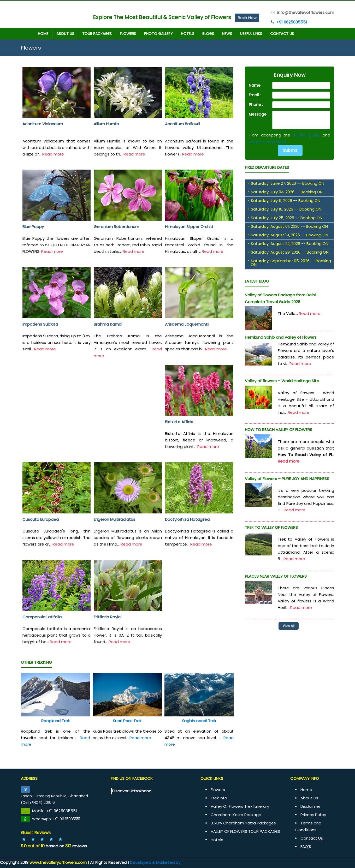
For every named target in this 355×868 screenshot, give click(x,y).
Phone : (256, 104)
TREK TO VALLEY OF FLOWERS (271, 527)
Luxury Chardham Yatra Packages (243, 823)
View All (291, 625)
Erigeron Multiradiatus (114, 519)
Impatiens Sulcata (40, 324)
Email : (255, 95)
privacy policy (306, 135)
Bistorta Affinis (179, 421)
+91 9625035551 (292, 22)
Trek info (219, 798)
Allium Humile (106, 124)
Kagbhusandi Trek (199, 720)
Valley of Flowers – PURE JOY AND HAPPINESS (287, 478)
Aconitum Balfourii (182, 124)
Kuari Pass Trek (127, 720)
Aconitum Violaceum (43, 124)
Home (43, 33)
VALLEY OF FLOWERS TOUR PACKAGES (245, 831)
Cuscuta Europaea (41, 519)
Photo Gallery (158, 33)
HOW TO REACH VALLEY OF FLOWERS (279, 429)
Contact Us (282, 33)
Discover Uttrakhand (132, 791)
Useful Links (251, 33)
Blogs (208, 33)
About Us (65, 33)
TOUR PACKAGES (97, 33)
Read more (53, 154)
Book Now (247, 17)
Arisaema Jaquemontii (187, 324)
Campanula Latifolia (42, 617)
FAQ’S (306, 846)
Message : (259, 114)
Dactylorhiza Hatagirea (187, 519)
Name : (256, 85)
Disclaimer (310, 806)
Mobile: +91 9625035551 (55, 810)
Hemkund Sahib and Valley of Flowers (281, 337)
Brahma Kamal (108, 324)
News (227, 33)
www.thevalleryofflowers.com (58, 862)
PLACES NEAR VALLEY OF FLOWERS (276, 576)
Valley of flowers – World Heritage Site (282, 381)
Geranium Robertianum (116, 226)
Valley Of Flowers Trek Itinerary (240, 806)
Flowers (128, 33)
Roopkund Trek (55, 720)
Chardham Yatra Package (236, 814)
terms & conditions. (268, 142)
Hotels (188, 33)
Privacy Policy (313, 814)
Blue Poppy (33, 226)
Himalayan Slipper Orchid (189, 226)
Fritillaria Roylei (108, 617)
